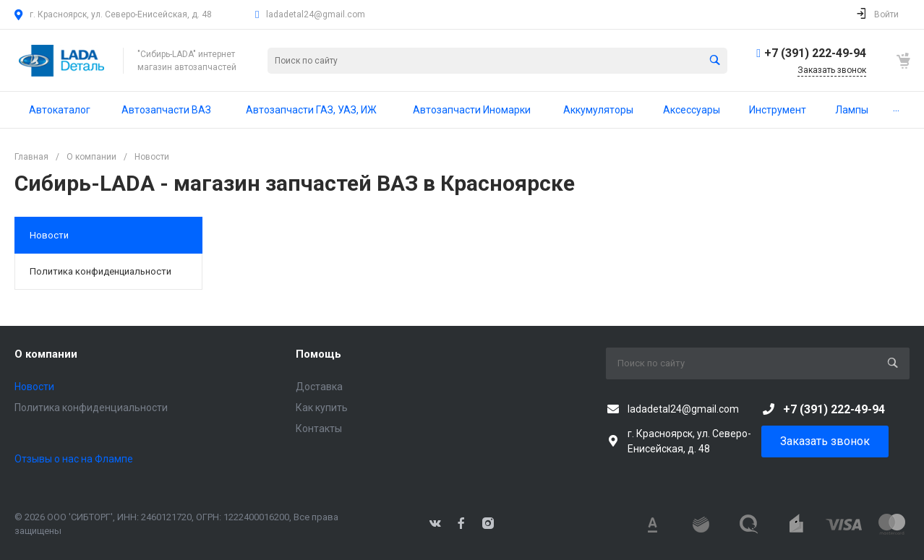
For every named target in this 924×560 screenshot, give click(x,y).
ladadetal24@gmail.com (316, 14)
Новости (49, 235)
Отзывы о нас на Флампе (74, 459)
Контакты (319, 428)
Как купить (322, 408)
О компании (46, 354)
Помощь (318, 354)
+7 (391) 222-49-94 (815, 53)
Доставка (319, 387)
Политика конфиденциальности (100, 271)
